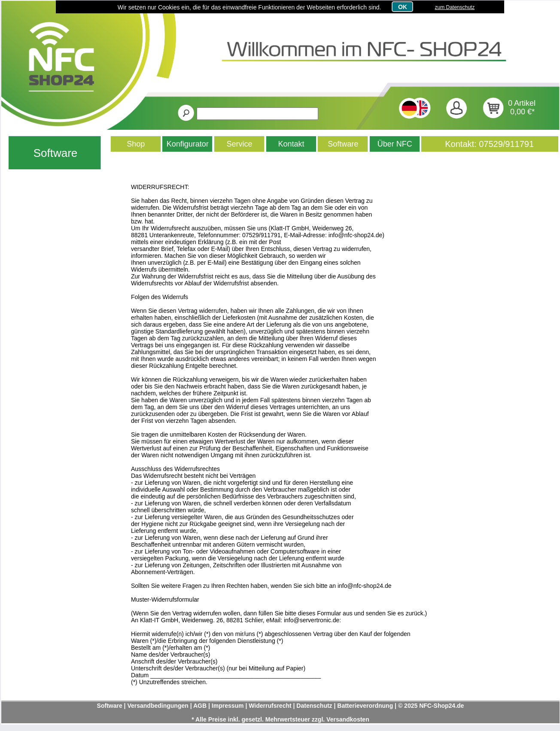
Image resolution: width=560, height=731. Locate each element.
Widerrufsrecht (270, 706)
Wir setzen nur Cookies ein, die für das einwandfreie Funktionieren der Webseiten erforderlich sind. (250, 7)
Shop (136, 144)
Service (240, 144)
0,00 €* (522, 112)
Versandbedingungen (158, 706)
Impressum (228, 706)
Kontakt (291, 144)
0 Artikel (522, 103)
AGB (200, 706)
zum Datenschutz (455, 7)
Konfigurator (188, 144)
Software (56, 153)
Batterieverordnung (365, 706)
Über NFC (395, 144)
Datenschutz (314, 706)
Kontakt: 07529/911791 (489, 144)
